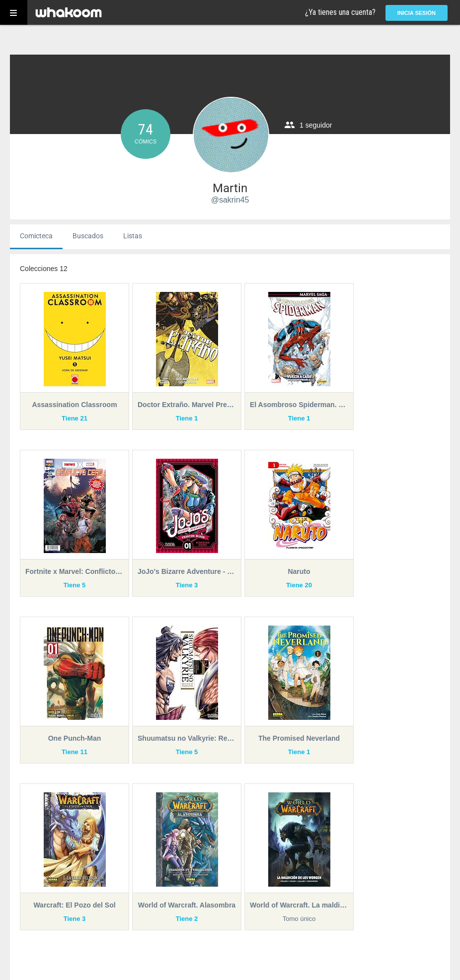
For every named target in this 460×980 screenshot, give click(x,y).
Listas (133, 236)
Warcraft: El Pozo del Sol (74, 905)
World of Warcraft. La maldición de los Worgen (299, 905)
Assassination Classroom (74, 405)
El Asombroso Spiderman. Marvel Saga (299, 405)
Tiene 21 (75, 418)
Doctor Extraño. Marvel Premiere (187, 405)
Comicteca (36, 236)
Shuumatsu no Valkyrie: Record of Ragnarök (187, 738)
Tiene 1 (187, 418)
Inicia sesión (417, 13)
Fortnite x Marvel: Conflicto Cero (75, 571)
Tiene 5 (75, 585)
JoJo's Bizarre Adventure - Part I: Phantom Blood (187, 571)
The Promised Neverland (299, 738)
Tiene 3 (187, 585)
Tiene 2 (187, 919)
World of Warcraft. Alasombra (187, 905)
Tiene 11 (75, 752)
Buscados (88, 236)
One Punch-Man (75, 738)
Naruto (299, 571)
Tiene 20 (299, 585)
